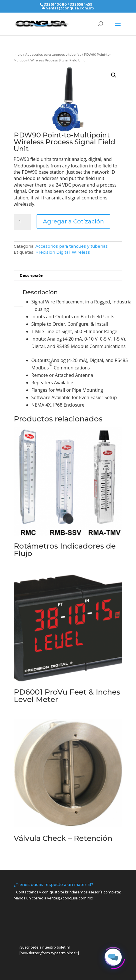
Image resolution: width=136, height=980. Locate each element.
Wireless (81, 252)
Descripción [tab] (32, 276)
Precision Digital (53, 252)
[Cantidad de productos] (22, 222)
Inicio (18, 55)
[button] (114, 75)
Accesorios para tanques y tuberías (53, 55)
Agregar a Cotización (73, 221)
